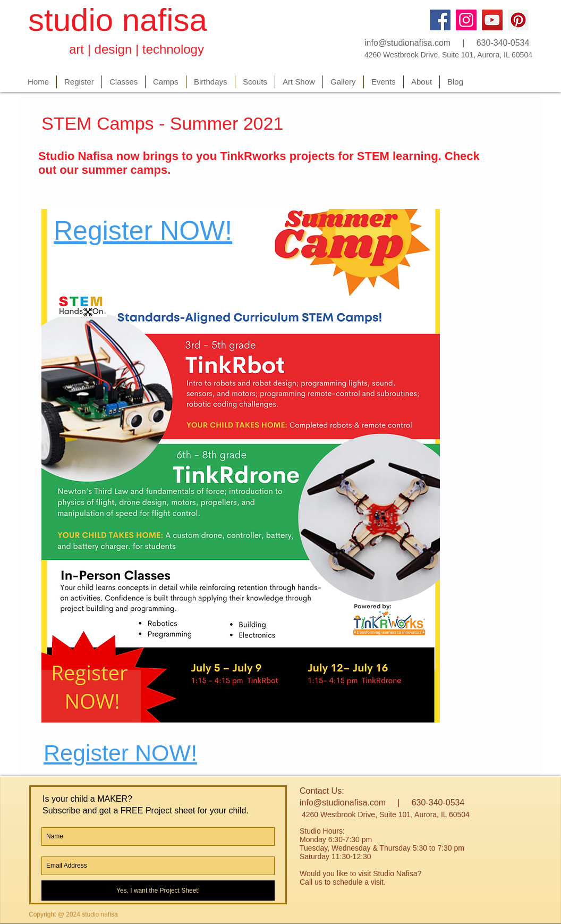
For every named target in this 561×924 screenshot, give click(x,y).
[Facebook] (440, 20)
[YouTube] (492, 20)
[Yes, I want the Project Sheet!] (158, 891)
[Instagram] (466, 20)
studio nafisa (118, 20)
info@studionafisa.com (407, 43)
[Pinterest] (518, 20)
